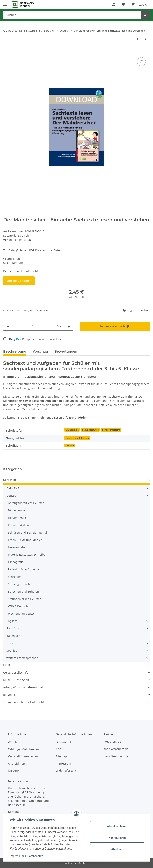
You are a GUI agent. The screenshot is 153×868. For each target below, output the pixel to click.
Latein (10, 643)
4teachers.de (112, 742)
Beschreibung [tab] (15, 351)
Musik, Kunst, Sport (16, 680)
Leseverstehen (18, 547)
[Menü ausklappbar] (5, 2)
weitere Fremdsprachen (22, 658)
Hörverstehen (17, 518)
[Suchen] (72, 15)
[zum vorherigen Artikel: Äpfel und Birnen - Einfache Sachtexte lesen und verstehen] (138, 39)
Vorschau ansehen (19, 281)
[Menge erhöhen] (69, 326)
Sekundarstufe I (90, 430)
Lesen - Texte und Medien (25, 540)
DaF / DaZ (13, 488)
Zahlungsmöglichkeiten (24, 749)
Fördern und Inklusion (77, 438)
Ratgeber (9, 695)
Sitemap (61, 756)
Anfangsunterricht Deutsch (26, 503)
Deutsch (23, 235)
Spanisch (12, 650)
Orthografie (16, 562)
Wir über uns (17, 742)
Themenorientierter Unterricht (24, 702)
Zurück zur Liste (15, 31)
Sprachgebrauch (19, 584)
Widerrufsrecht (66, 770)
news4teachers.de (116, 756)
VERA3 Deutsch (18, 606)
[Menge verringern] (8, 326)
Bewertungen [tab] (66, 351)
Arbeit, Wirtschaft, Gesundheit (24, 687)
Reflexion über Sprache (24, 569)
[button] (114, 4)
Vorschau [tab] (40, 351)
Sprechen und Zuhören (24, 591)
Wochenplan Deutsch (22, 614)
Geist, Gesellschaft (16, 673)
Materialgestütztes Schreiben (28, 555)
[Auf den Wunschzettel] (141, 62)
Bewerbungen (17, 510)
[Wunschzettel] (123, 4)
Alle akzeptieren (117, 826)
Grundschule (72, 430)
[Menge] (33, 326)
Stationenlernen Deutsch (25, 599)
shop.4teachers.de (116, 749)
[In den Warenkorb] (6, 52)
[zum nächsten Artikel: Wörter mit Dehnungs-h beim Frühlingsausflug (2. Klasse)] (146, 39)
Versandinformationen (23, 756)
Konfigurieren (117, 838)
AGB (59, 749)
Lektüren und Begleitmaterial (27, 532)
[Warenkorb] (139, 4)
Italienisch (13, 636)
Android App (16, 763)
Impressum (17, 856)
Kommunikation (19, 525)
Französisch (14, 628)
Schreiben (15, 577)
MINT (7, 665)
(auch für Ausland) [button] (38, 310)
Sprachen (10, 480)
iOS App (13, 770)
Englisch (12, 621)
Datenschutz (35, 856)
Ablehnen (117, 849)
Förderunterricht (111, 430)
